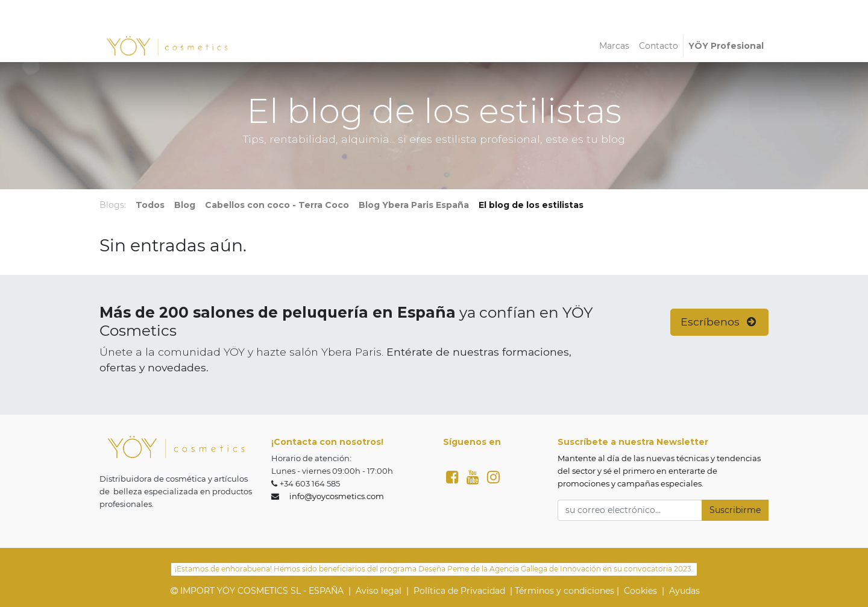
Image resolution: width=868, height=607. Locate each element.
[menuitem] (614, 46)
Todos (150, 205)
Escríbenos (720, 322)
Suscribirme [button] (735, 510)
